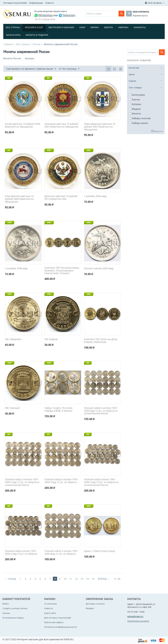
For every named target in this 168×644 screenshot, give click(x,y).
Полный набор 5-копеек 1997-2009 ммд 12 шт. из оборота (61, 552)
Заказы (6, 613)
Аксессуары (13, 35)
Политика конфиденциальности (60, 627)
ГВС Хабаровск (13, 339)
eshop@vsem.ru (135, 616)
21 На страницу (69, 69)
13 (82, 579)
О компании (50, 604)
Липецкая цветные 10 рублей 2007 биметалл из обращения (61, 125)
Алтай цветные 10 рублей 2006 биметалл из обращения (22, 125)
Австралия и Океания (61, 27)
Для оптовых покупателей (58, 618)
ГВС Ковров (51, 339)
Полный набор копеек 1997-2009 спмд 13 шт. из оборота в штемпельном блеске (101, 482)
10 (65, 579)
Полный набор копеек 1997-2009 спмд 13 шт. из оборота (21, 552)
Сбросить (158, 131)
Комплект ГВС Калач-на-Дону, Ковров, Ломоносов (101, 341)
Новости (49, 3)
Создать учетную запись (15, 608)
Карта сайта (50, 613)
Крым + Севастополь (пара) (100, 551)
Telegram (67, 15)
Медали (135, 109)
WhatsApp (43, 15)
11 (71, 579)
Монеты (135, 113)
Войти (6, 604)
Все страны (13, 27)
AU (9, 78)
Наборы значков (140, 118)
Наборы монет (138, 123)
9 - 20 (117, 579)
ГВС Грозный (12, 408)
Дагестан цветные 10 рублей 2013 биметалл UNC (61, 198)
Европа (109, 27)
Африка (94, 27)
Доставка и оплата (95, 604)
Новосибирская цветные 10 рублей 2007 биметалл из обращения (100, 127)
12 (76, 579)
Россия (37, 44)
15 (93, 579)
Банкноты (140, 27)
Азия (82, 27)
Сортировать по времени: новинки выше (31, 69)
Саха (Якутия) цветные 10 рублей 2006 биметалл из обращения (19, 199)
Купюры (135, 104)
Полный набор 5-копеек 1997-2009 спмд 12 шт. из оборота (61, 481)
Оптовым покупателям (15, 3)
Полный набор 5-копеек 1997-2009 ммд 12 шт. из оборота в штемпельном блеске (101, 411)
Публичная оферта (54, 622)
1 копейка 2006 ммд (95, 196)
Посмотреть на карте (138, 621)
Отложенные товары (13, 618)
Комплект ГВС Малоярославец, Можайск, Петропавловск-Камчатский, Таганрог (62, 271)
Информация (36, 3)
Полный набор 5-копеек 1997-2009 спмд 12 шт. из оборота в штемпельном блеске (22, 482)
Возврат (90, 608)
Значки (134, 99)
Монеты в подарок (37, 35)
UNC (49, 150)
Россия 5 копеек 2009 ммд (99, 269)
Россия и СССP (34, 27)
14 (87, 579)
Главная (8, 44)
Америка (123, 27)
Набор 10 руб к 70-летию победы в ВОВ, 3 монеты (58, 409)
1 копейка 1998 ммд (16, 269)
